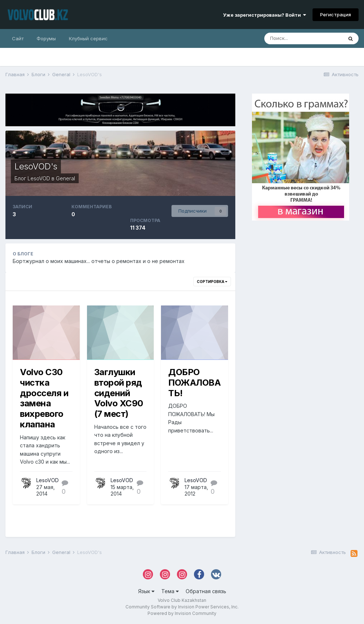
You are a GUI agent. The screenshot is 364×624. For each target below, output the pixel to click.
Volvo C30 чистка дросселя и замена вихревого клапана (44, 398)
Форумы (46, 38)
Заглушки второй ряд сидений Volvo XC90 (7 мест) (119, 393)
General (65, 178)
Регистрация (336, 15)
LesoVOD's (36, 166)
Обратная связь (206, 591)
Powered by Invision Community (182, 613)
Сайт (18, 38)
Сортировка (212, 282)
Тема (170, 591)
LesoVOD (39, 178)
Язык (146, 591)
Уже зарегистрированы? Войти (264, 15)
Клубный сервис (88, 38)
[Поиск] (303, 38)
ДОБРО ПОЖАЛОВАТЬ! (194, 383)
